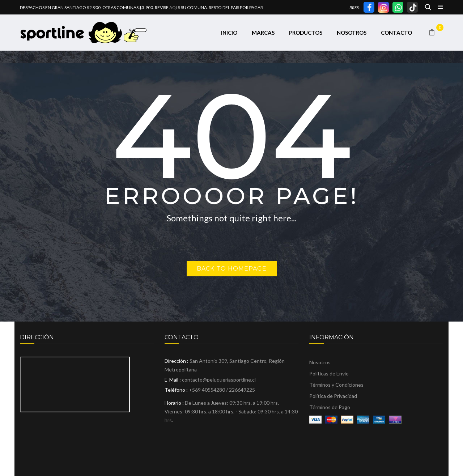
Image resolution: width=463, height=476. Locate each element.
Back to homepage (232, 269)
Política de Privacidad (333, 396)
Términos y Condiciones (336, 385)
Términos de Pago (330, 407)
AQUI (175, 7)
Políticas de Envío (329, 373)
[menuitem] (229, 33)
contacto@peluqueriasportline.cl (219, 380)
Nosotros (320, 362)
